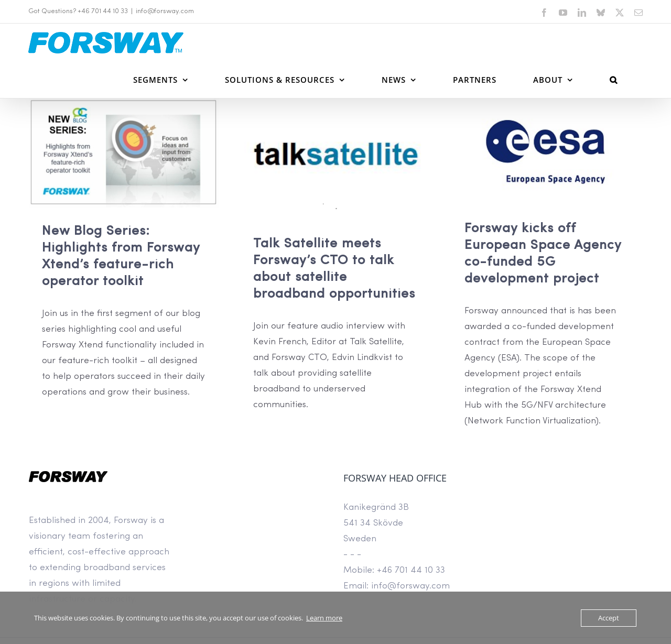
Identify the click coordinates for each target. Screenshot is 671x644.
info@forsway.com (165, 11)
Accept (609, 618)
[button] (614, 80)
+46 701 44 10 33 (411, 570)
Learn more (324, 618)
